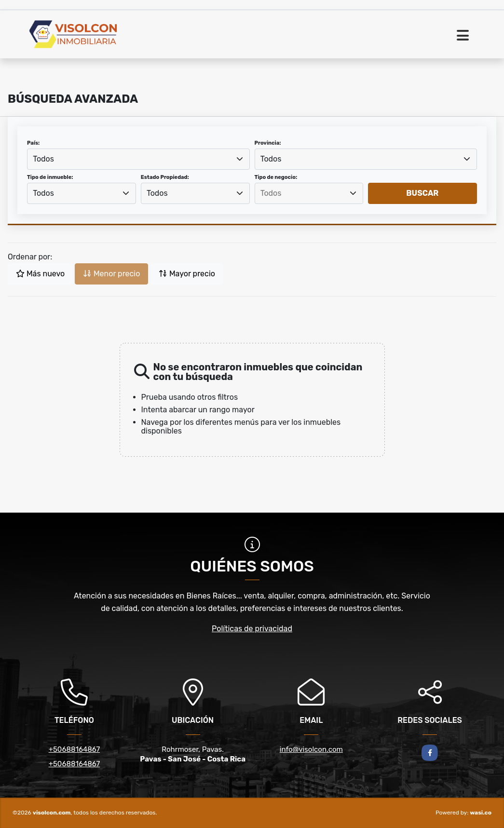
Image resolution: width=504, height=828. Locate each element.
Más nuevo (40, 274)
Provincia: (268, 143)
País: (33, 143)
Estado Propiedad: (165, 177)
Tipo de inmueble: (50, 177)
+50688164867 (74, 749)
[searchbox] (309, 193)
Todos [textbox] (43, 159)
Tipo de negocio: (276, 177)
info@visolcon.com (311, 749)
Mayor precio (187, 274)
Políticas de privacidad (252, 629)
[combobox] (138, 159)
